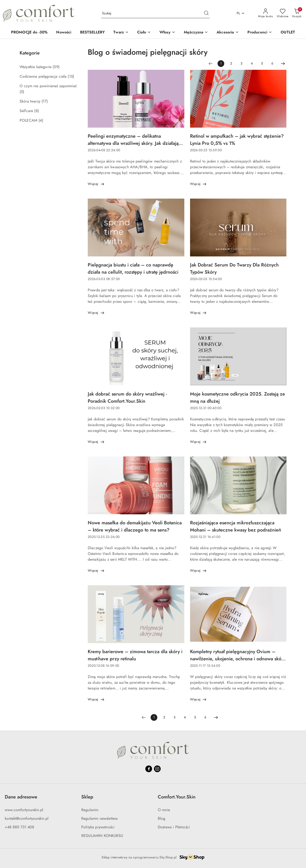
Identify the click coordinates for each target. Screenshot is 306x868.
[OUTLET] (288, 33)
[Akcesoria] (228, 33)
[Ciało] (144, 33)
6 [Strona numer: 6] (272, 63)
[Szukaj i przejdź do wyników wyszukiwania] (206, 13)
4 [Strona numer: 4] (252, 63)
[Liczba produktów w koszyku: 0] (297, 13)
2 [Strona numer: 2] (231, 63)
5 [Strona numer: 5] (262, 63)
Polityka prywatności (98, 827)
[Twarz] (121, 33)
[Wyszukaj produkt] (155, 13)
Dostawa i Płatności (174, 827)
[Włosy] (167, 33)
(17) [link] (45, 101)
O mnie (164, 810)
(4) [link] (41, 120)
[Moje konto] (266, 13)
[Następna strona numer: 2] (283, 64)
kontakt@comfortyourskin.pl (27, 819)
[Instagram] (157, 769)
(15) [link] (71, 76)
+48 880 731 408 (19, 827)
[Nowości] (64, 33)
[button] (260, 33)
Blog (162, 819)
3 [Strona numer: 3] (241, 63)
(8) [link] (36, 111)
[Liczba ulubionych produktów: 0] (283, 13)
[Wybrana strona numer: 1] (221, 64)
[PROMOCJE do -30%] (29, 33)
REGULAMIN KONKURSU (102, 836)
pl (241, 13)
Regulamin (90, 810)
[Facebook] (149, 769)
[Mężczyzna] (196, 33)
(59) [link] (56, 67)
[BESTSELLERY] (93, 33)
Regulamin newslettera (99, 819)
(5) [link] (22, 92)
